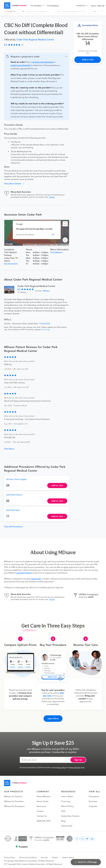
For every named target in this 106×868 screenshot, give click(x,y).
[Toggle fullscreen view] (65, 224)
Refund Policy (67, 805)
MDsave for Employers (14, 805)
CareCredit (36, 579)
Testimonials (67, 824)
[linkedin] (92, 837)
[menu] (49, 6)
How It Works (67, 795)
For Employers (53, 6)
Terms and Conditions (28, 856)
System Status (68, 856)
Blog (63, 820)
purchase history (24, 573)
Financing (66, 800)
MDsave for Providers (14, 800)
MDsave (46, 291)
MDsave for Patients (13, 795)
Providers (93, 800)
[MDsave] (15, 6)
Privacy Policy (61, 766)
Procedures (94, 795)
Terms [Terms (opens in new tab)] (54, 245)
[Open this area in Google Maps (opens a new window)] (9, 244)
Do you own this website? (25, 235)
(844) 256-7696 (44, 820)
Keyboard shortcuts (29, 245)
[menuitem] (37, 6)
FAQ (63, 810)
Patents (55, 856)
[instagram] (82, 837)
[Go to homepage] (15, 782)
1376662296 (44, 324)
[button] (37, 57)
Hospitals (93, 805)
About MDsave (44, 795)
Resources (41, 805)
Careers (40, 810)
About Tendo (43, 800)
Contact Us (42, 815)
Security (44, 856)
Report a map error (63, 245)
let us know (45, 330)
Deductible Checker (70, 815)
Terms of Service (75, 766)
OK (53, 235)
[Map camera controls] (65, 240)
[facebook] (77, 837)
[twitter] (87, 837)
